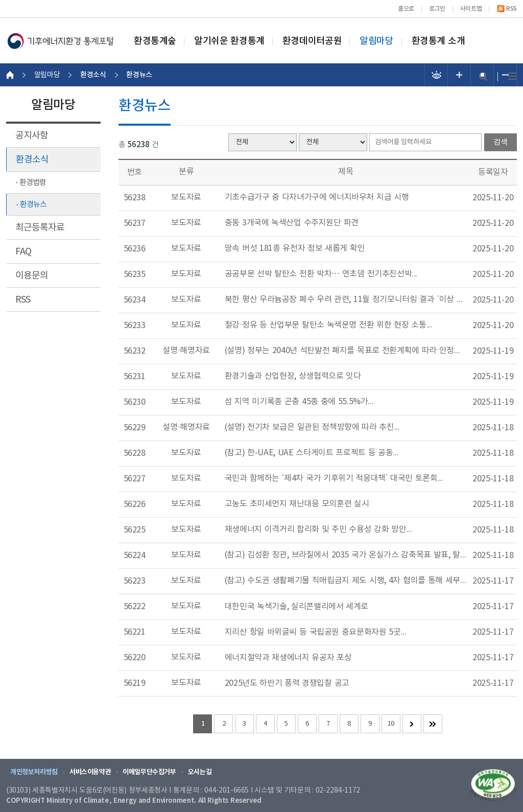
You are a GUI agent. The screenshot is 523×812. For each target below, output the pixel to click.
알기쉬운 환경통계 (229, 41)
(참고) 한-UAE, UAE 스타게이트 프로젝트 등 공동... (312, 453)
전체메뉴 (513, 76)
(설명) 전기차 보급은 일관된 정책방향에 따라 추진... (312, 427)
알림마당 (376, 41)
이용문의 (32, 276)
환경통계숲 (155, 41)
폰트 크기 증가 (459, 75)
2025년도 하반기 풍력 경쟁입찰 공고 (287, 683)
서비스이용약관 (90, 772)
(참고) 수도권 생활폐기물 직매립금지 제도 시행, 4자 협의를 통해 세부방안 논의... (346, 581)
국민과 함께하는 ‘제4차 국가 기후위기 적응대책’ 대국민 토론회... (334, 478)
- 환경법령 (31, 183)
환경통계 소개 (438, 41)
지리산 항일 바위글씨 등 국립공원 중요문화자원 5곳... (316, 632)
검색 (483, 76)
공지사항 (32, 136)
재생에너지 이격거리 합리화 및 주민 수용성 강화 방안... (318, 529)
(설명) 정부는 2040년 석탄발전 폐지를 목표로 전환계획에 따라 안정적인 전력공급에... (346, 351)
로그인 (437, 9)
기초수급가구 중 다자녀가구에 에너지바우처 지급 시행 (317, 197)
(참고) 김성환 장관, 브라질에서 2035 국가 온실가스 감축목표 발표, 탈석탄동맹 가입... (346, 555)
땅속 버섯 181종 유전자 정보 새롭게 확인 (295, 248)
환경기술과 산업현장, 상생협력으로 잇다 (293, 376)
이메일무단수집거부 (149, 772)
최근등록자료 (40, 228)
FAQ (23, 252)
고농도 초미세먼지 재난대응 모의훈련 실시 (297, 504)
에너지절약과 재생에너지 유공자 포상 (288, 658)
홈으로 (406, 9)
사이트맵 (471, 9)
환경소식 (32, 160)
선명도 (436, 75)
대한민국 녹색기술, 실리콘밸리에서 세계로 (296, 607)
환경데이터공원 (312, 41)
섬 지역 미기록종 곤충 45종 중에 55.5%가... (299, 402)
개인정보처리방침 (34, 772)
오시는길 (200, 772)
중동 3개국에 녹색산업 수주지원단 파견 (292, 223)
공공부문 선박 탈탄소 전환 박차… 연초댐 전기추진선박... (321, 274)
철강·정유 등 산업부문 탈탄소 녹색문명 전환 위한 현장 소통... (328, 325)
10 (391, 724)
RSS (512, 9)
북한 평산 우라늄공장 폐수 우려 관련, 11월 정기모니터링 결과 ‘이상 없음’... (346, 299)
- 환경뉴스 (31, 205)
